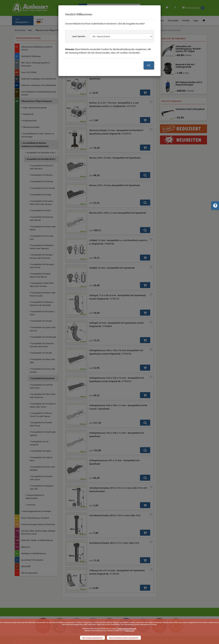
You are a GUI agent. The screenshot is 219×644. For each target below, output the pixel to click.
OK (149, 65)
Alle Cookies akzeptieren (92, 638)
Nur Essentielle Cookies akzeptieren (124, 638)
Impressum (130, 631)
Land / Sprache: (79, 36)
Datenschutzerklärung (127, 628)
